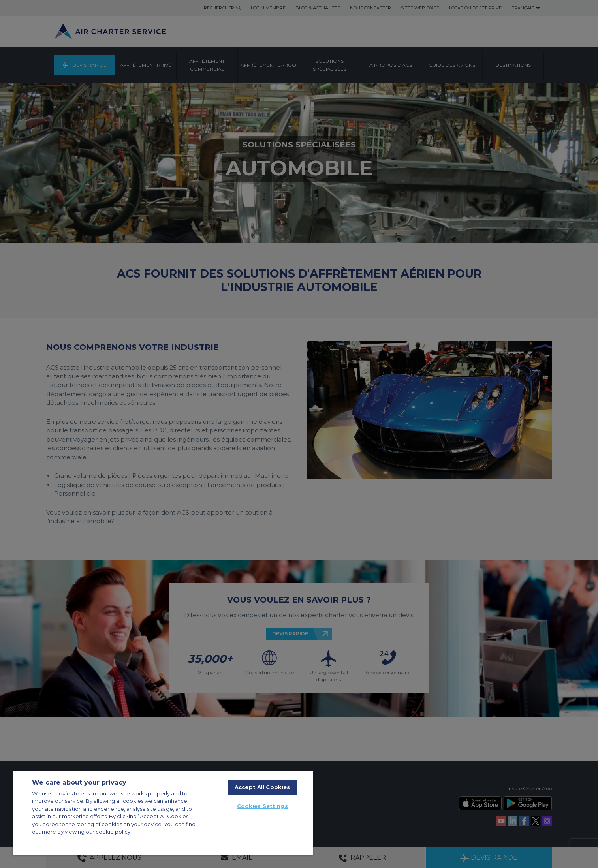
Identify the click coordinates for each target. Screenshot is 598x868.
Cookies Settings (262, 806)
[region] (163, 813)
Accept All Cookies (262, 787)
